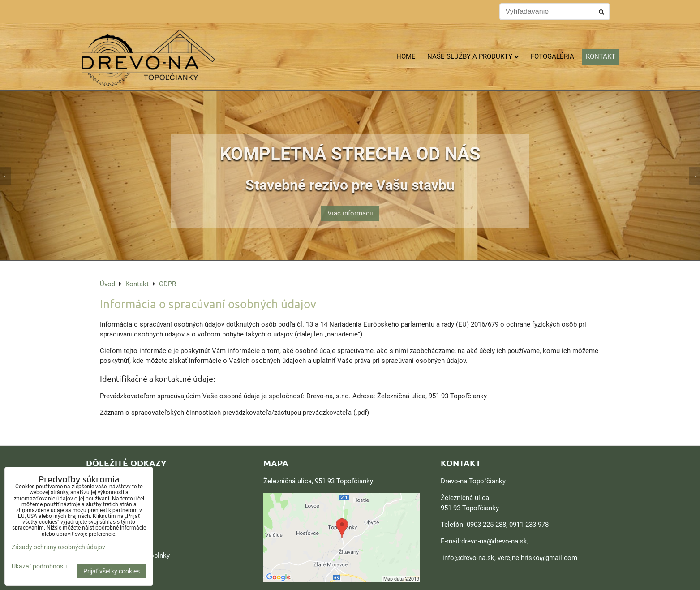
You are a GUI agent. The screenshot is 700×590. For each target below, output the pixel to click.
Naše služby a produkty (473, 56)
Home (406, 56)
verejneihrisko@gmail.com (537, 558)
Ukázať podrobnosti (39, 566)
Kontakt (601, 56)
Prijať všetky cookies (112, 571)
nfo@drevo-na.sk (469, 558)
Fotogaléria (552, 56)
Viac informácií (350, 207)
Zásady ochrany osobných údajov (58, 547)
